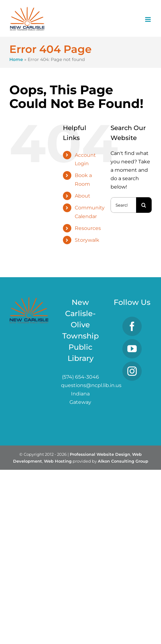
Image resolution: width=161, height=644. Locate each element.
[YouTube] (132, 349)
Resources (88, 228)
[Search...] (123, 205)
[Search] (144, 205)
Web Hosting (58, 461)
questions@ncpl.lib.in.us (91, 385)
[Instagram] (132, 371)
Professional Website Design (100, 454)
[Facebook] (132, 326)
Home (16, 59)
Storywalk (87, 240)
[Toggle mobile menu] (148, 19)
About (83, 196)
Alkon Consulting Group (123, 461)
